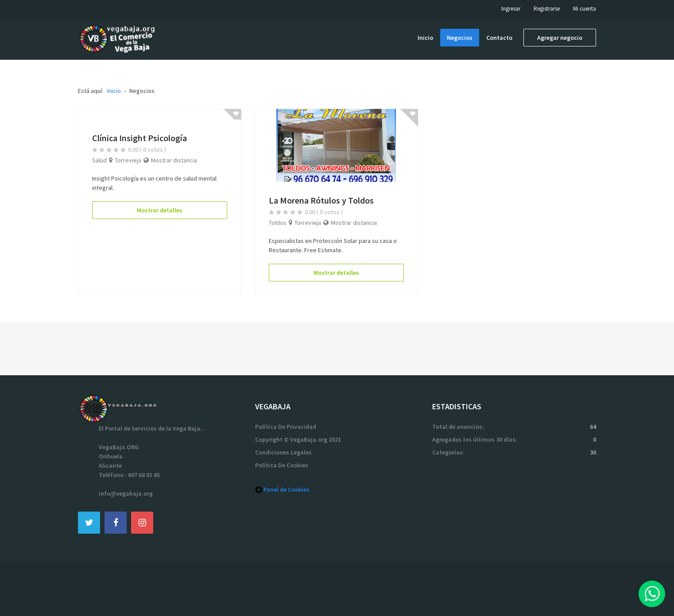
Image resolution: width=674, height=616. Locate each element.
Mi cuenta (585, 9)
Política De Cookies (282, 465)
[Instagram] (142, 522)
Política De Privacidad (286, 427)
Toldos (278, 223)
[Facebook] (116, 522)
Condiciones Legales (283, 452)
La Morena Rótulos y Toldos (321, 200)
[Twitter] (89, 522)
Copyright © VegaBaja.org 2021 (298, 439)
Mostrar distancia (174, 160)
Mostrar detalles (160, 210)
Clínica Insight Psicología (139, 138)
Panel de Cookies (287, 489)
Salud (99, 160)
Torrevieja (128, 160)
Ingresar (511, 9)
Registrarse (547, 9)
